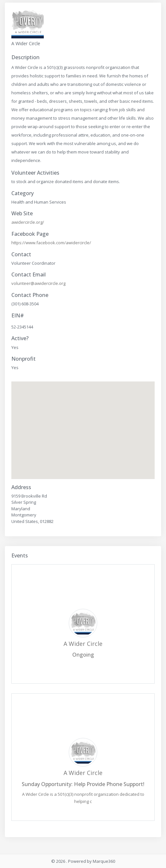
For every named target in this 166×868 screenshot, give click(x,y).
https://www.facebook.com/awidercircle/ (51, 243)
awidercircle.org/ (28, 222)
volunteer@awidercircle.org (38, 283)
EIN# (18, 316)
